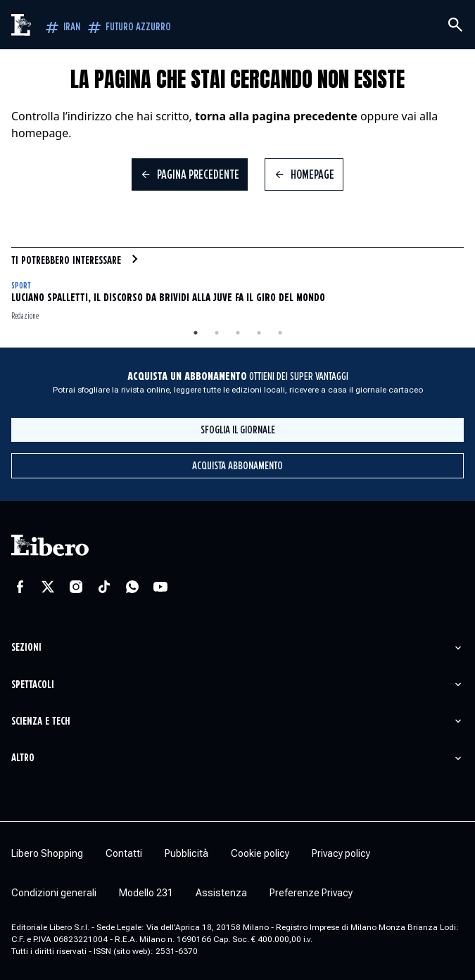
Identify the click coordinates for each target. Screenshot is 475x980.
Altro (23, 758)
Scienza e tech (41, 721)
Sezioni (26, 648)
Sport (21, 286)
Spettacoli (33, 685)
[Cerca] (455, 25)
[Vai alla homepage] (22, 25)
